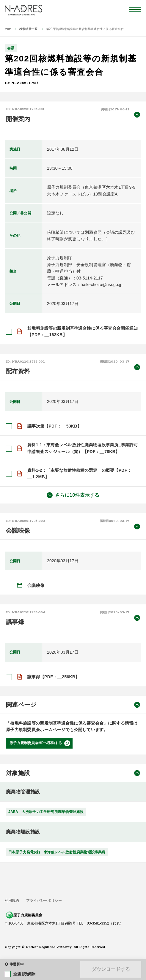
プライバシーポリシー (44, 900)
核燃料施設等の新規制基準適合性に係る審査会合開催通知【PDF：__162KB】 (83, 331)
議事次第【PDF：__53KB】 (54, 426)
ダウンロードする (111, 969)
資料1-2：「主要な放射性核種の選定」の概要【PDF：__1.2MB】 (79, 474)
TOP (8, 29)
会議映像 (36, 585)
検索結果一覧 (28, 29)
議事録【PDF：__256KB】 (54, 677)
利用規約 (12, 900)
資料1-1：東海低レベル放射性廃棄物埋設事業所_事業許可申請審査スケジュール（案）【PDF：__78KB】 (83, 448)
